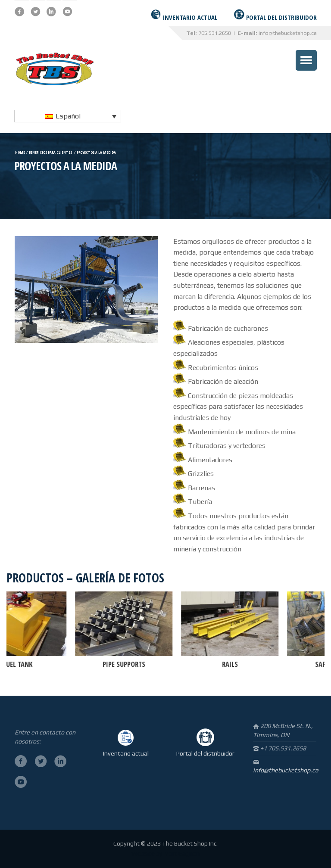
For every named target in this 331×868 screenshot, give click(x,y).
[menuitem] (68, 116)
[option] (133, 631)
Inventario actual (126, 753)
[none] (68, 116)
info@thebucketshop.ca (288, 33)
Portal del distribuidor (205, 753)
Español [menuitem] (68, 116)
